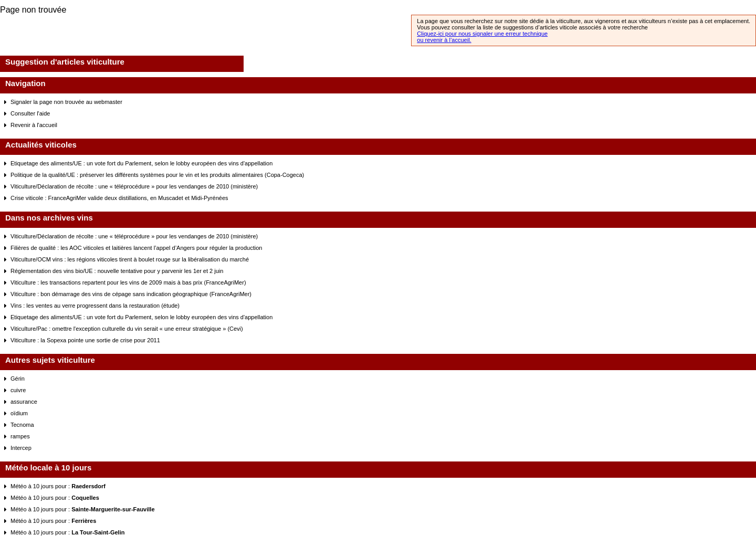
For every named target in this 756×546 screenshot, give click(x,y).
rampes (20, 436)
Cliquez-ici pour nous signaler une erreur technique (482, 34)
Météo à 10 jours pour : (58, 486)
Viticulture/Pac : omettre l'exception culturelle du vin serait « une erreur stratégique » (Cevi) (127, 329)
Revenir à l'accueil (34, 125)
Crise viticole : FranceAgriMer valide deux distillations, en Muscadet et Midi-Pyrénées (119, 198)
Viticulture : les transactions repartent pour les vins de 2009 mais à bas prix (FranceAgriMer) (128, 282)
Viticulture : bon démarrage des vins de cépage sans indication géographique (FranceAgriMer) (131, 294)
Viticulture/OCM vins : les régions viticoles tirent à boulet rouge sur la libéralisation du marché (130, 259)
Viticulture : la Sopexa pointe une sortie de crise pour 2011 (85, 340)
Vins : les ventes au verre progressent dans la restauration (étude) (95, 306)
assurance (24, 402)
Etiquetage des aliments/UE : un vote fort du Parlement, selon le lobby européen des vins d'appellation (141, 163)
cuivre (18, 390)
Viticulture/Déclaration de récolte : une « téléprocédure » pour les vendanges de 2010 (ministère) (134, 186)
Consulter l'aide (30, 113)
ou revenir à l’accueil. (444, 40)
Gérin (18, 379)
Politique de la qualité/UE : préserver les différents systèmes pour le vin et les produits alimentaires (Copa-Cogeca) (157, 175)
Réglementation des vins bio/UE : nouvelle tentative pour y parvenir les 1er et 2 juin (117, 271)
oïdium (19, 413)
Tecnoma (22, 425)
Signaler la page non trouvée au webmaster (66, 102)
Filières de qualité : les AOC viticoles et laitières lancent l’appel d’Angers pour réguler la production (136, 248)
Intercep (21, 448)
